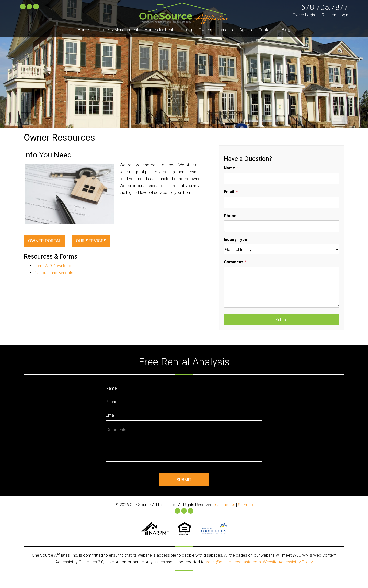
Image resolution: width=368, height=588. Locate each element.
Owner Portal (45, 241)
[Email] (282, 203)
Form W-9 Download (53, 266)
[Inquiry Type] (282, 249)
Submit (282, 320)
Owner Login (304, 15)
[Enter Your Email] (184, 415)
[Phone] (282, 226)
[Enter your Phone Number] (184, 401)
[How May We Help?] (184, 444)
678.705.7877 (325, 7)
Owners (205, 30)
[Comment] (282, 287)
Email (229, 192)
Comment (233, 262)
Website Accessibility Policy (288, 562)
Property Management (118, 30)
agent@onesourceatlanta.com (233, 562)
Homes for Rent (159, 30)
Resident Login (335, 15)
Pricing (186, 30)
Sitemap (245, 505)
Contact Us (225, 505)
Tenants (226, 30)
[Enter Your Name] (184, 388)
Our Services (91, 241)
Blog (286, 30)
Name (229, 168)
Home (83, 30)
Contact (266, 30)
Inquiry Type (235, 240)
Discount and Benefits (54, 273)
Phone (230, 216)
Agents (246, 30)
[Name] (282, 179)
